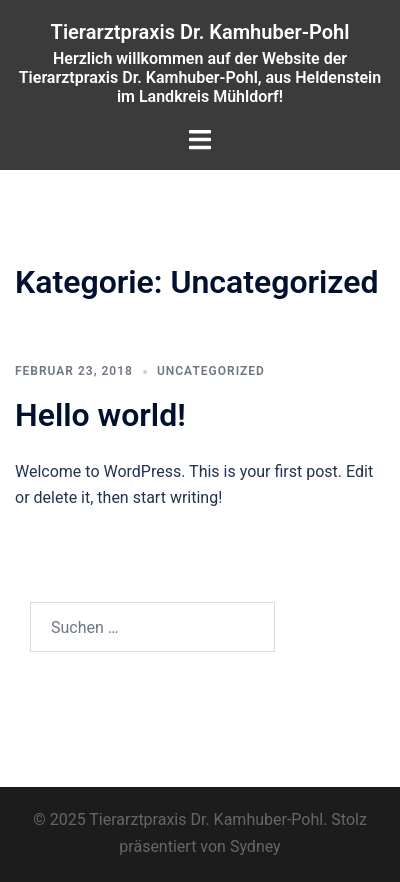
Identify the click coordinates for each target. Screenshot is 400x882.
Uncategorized (211, 371)
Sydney (255, 846)
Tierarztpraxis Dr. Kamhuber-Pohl (200, 32)
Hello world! (100, 415)
